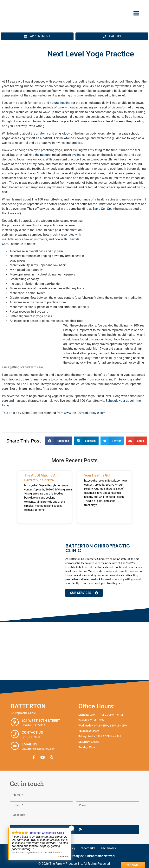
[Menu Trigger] (136, 13)
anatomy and (45, 133)
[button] (59, 441)
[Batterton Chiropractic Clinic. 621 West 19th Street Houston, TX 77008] (74, 651)
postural (46, 155)
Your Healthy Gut (97, 475)
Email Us (29, 744)
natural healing (60, 103)
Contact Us (32, 732)
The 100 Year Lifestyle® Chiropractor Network (83, 856)
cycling (77, 155)
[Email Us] (15, 746)
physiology (62, 133)
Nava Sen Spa (103, 209)
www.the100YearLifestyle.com (85, 413)
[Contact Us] (15, 734)
